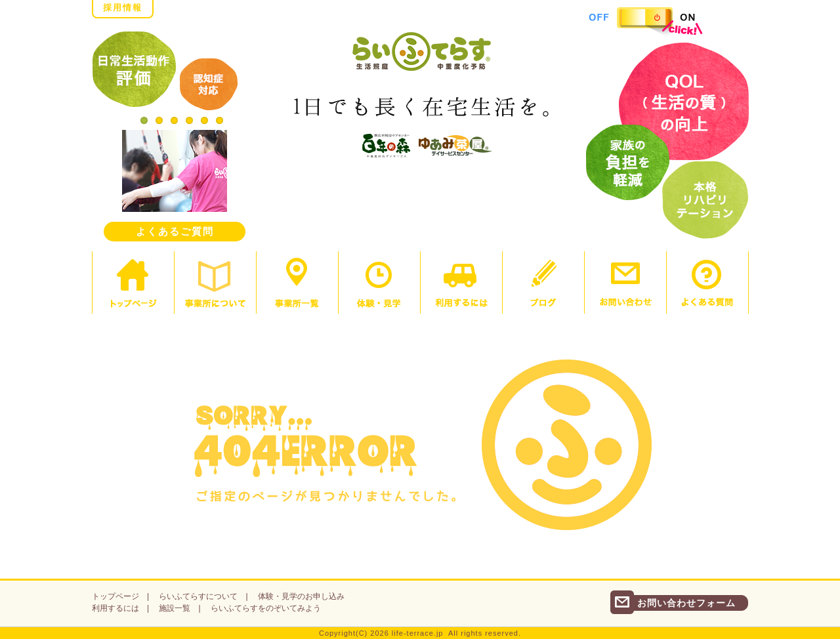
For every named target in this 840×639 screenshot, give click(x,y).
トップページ (115, 596)
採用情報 (123, 8)
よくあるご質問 (175, 231)
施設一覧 (175, 608)
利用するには (115, 608)
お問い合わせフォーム (686, 603)
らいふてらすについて (198, 596)
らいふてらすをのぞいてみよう (266, 608)
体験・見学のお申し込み (301, 596)
